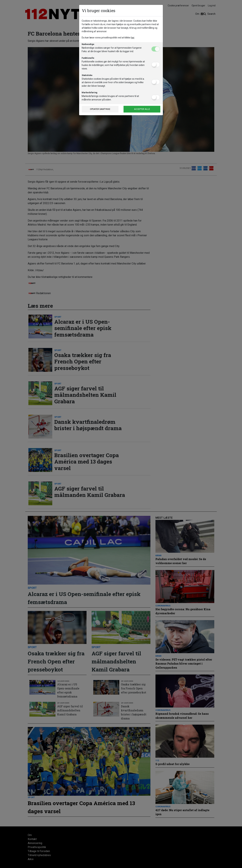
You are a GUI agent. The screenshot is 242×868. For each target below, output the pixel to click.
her (133, 38)
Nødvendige (88, 44)
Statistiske (87, 75)
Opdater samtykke (100, 109)
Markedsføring (89, 92)
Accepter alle (142, 109)
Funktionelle (88, 58)
